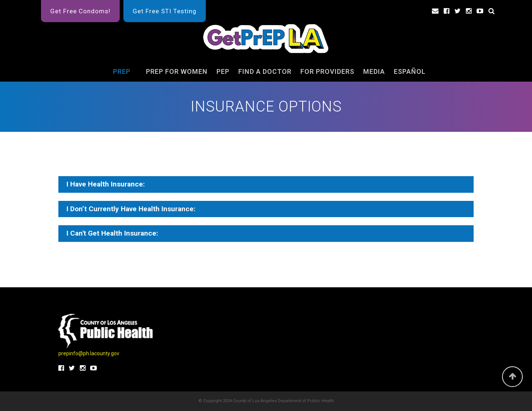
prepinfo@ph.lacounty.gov (89, 353)
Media (374, 71)
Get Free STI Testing (165, 11)
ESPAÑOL (410, 71)
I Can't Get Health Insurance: (112, 233)
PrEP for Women (177, 71)
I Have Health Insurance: (106, 184)
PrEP (122, 71)
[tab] (266, 184)
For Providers (327, 71)
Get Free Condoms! (80, 11)
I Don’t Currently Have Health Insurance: (131, 209)
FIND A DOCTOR (265, 71)
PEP (223, 71)
